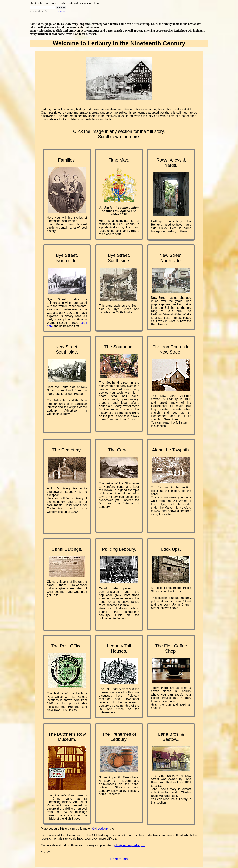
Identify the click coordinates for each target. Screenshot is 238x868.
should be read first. (67, 326)
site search (34, 11)
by (43, 11)
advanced (62, 11)
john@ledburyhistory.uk (129, 845)
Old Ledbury (100, 829)
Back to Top (119, 859)
